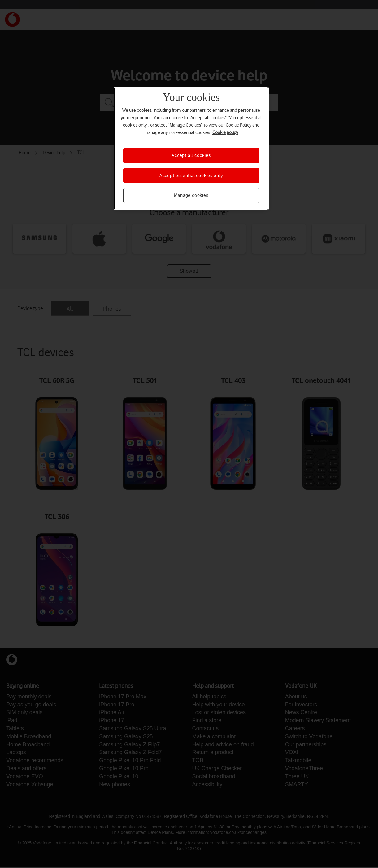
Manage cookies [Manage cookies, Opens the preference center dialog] (191, 195)
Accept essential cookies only (191, 176)
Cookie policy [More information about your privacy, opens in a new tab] (225, 132)
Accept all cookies (191, 155)
